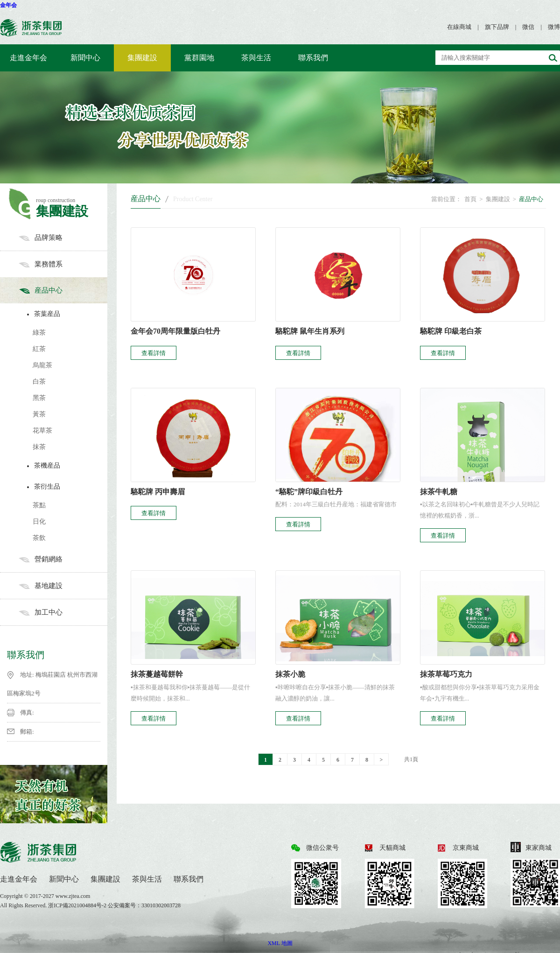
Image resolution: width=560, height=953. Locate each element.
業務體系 (63, 264)
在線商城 (459, 27)
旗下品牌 (497, 27)
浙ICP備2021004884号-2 (78, 905)
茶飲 (39, 538)
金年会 (8, 5)
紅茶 (39, 349)
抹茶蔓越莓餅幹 (157, 674)
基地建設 (63, 586)
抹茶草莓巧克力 (446, 674)
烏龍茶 (42, 365)
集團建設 (142, 58)
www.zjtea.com (73, 896)
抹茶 (39, 447)
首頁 (470, 199)
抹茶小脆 (290, 674)
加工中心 (63, 612)
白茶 (39, 382)
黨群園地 (199, 58)
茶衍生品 (65, 487)
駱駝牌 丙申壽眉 (158, 492)
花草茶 (42, 431)
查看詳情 (154, 353)
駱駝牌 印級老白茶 (451, 331)
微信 (528, 27)
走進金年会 (28, 58)
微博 (554, 27)
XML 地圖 (280, 943)
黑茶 (39, 398)
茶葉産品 (65, 314)
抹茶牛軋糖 (439, 492)
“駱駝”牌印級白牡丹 (309, 492)
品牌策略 (63, 238)
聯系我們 (313, 58)
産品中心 (63, 290)
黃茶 (39, 414)
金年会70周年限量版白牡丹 (175, 331)
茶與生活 (256, 58)
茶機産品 (65, 466)
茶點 (39, 505)
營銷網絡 (63, 559)
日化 (39, 522)
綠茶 (39, 333)
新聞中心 (85, 58)
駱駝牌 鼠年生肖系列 (310, 331)
